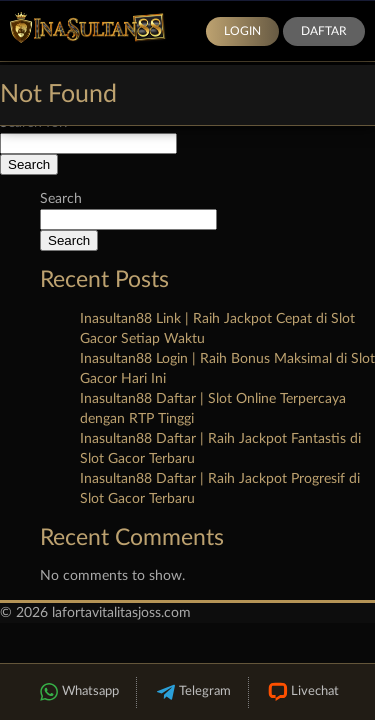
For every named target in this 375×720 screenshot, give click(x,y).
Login (242, 31)
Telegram (192, 692)
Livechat (302, 692)
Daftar (324, 31)
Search (61, 199)
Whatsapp (78, 692)
